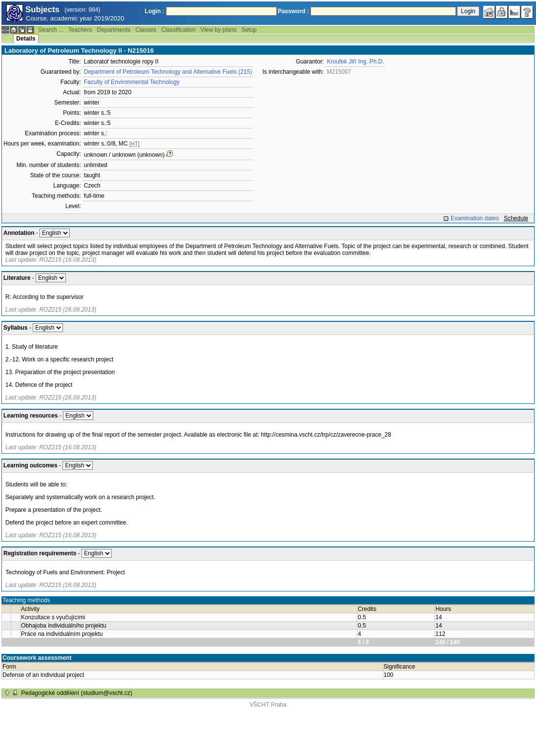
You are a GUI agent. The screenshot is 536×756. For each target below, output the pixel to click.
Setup (249, 30)
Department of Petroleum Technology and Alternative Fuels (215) (168, 72)
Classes (146, 30)
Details (26, 39)
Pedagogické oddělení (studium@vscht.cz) (77, 693)
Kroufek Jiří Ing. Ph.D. (355, 62)
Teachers (80, 30)
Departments (114, 30)
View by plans (219, 30)
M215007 (339, 72)
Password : (293, 11)
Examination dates (475, 218)
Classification (178, 30)
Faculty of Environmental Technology (132, 82)
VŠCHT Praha (268, 705)
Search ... (51, 30)
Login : (155, 11)
